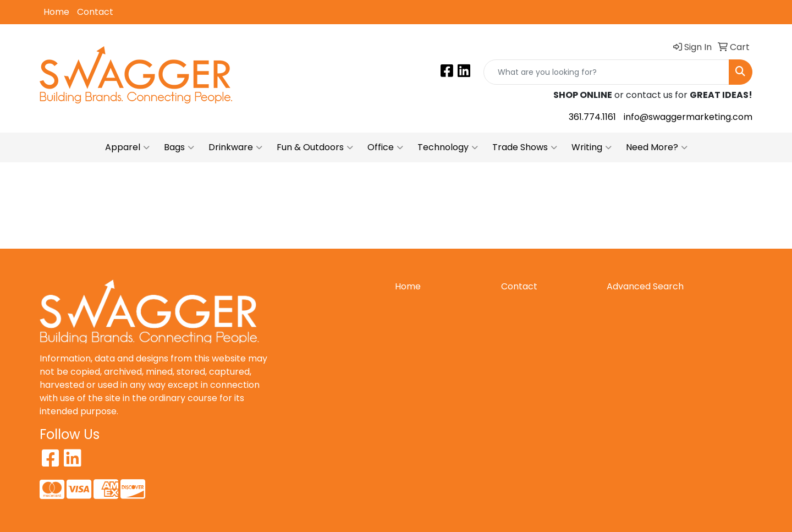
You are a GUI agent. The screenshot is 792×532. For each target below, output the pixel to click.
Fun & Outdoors (315, 147)
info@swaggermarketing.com (688, 117)
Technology (448, 147)
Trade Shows (525, 147)
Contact (95, 12)
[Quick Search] (606, 72)
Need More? (657, 147)
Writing (592, 147)
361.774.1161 (592, 117)
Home (56, 12)
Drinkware (235, 147)
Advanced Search (645, 286)
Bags (179, 147)
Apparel (127, 147)
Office (385, 147)
